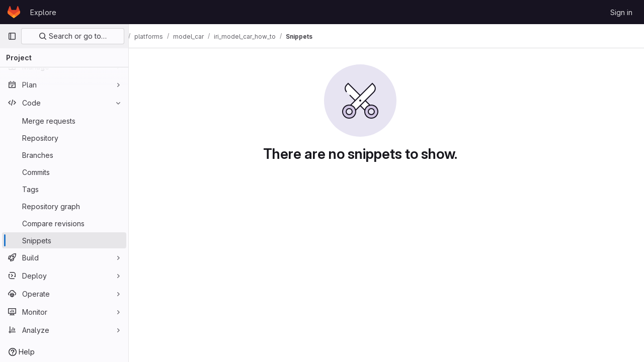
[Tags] (64, 189)
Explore (43, 12)
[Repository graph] (64, 206)
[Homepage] (14, 12)
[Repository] (64, 138)
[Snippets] (64, 240)
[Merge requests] (64, 121)
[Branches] (64, 155)
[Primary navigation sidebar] (12, 36)
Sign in (621, 12)
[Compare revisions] (64, 223)
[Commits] (64, 172)
